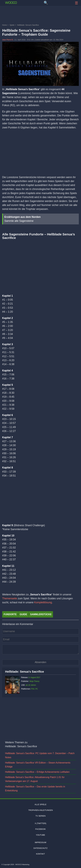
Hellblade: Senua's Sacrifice (25, 672)
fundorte (10, 614)
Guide (23, 614)
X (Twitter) (40, 823)
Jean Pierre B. (8, 40)
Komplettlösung (43, 602)
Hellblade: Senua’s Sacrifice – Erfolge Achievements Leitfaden (37, 772)
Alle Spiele (40, 804)
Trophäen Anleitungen (41, 810)
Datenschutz (41, 848)
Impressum (40, 842)
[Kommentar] (40, 649)
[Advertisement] (40, 15)
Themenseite (10, 598)
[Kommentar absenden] (40, 662)
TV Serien (40, 816)
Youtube (40, 835)
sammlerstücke (41, 614)
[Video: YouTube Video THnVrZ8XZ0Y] (40, 264)
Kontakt (40, 854)
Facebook (41, 829)
